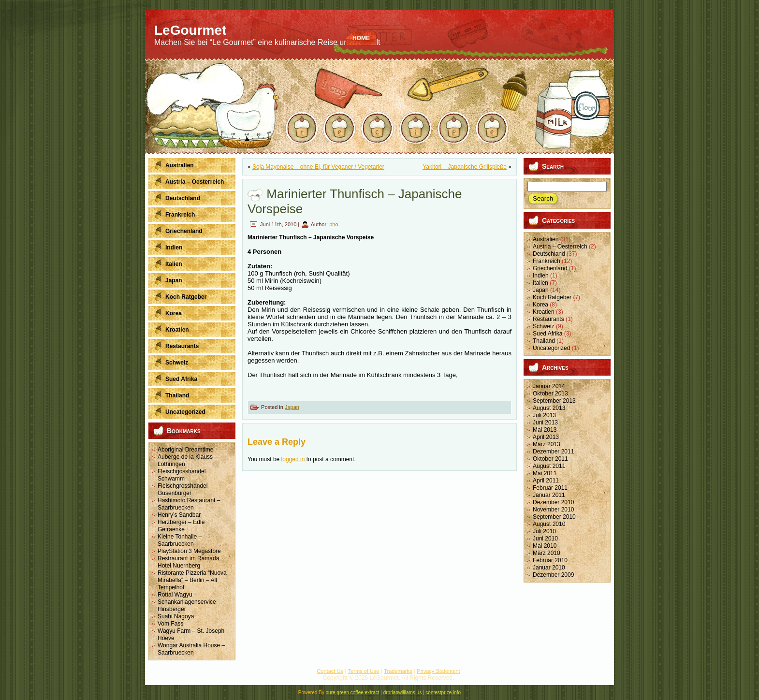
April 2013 (546, 437)
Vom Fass (170, 624)
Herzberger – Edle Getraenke (181, 526)
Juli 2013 (544, 415)
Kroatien (544, 312)
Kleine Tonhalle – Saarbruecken (180, 540)
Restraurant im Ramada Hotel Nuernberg (188, 562)
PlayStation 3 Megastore (189, 551)
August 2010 (549, 524)
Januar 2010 (549, 568)
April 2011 (546, 481)
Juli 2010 (544, 531)
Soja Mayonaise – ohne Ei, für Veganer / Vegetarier (318, 167)
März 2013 (547, 444)
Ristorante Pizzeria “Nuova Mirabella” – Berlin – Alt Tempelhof (192, 580)
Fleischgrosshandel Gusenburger (182, 489)
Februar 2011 (550, 488)
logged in (293, 459)
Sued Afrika (547, 334)
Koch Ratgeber (552, 297)
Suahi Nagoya (176, 616)
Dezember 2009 (553, 575)
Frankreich (547, 261)
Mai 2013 (545, 430)
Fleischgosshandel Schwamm (182, 475)
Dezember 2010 (553, 502)
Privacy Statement (438, 671)
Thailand (544, 341)
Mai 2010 (545, 546)
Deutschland (549, 254)
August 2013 (549, 408)
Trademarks (398, 671)
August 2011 (549, 466)
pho (334, 224)
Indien (541, 276)
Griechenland (550, 268)
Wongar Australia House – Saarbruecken (191, 649)
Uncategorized (551, 348)
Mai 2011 (545, 473)
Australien (546, 239)
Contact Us (330, 671)
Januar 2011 (549, 495)
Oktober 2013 (550, 394)
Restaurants (548, 319)
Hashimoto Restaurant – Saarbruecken (189, 504)
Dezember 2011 (553, 452)
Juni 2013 (545, 423)
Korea (540, 305)
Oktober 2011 (550, 459)
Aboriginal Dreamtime (185, 450)
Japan (292, 407)
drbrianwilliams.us (402, 693)
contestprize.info (443, 693)
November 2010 (553, 510)
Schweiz (544, 326)
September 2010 (554, 517)
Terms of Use (364, 671)
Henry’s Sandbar (179, 515)
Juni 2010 (545, 539)
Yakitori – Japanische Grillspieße (465, 167)
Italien (540, 283)
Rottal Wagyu (175, 595)
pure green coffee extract (353, 693)
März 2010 (547, 553)
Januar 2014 (549, 386)
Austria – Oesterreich (560, 247)
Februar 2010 (550, 560)
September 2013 (554, 401)
